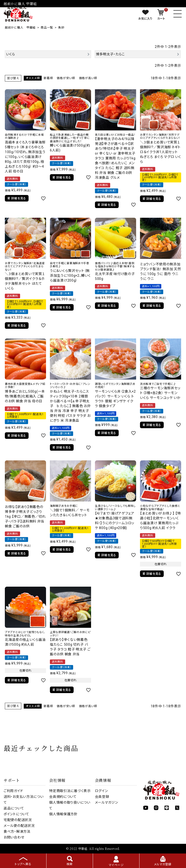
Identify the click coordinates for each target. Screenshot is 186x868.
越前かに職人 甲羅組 (20, 28)
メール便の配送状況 (19, 826)
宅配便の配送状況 (18, 820)
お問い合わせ (14, 837)
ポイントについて (16, 814)
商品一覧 (47, 28)
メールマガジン (107, 802)
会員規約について (63, 797)
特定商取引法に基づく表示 (70, 791)
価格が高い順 (88, 78)
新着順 (48, 78)
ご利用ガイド (13, 791)
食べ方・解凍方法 (17, 831)
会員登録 (102, 797)
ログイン (101, 791)
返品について (14, 808)
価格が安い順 (66, 78)
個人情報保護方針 (63, 814)
